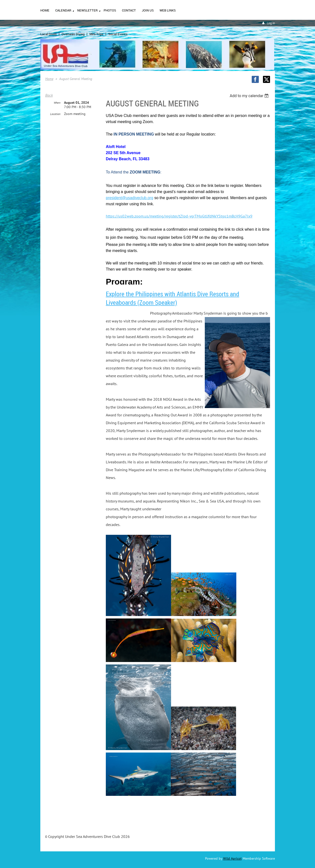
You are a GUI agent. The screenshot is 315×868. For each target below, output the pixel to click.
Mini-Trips (96, 34)
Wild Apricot (232, 858)
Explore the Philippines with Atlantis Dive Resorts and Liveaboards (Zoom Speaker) (173, 298)
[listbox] (250, 96)
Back (49, 95)
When (57, 103)
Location (55, 114)
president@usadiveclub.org (130, 198)
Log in (271, 23)
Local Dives (49, 34)
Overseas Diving (73, 34)
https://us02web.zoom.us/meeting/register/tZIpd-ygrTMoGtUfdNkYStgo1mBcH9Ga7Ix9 (179, 216)
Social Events (118, 34)
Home (49, 79)
